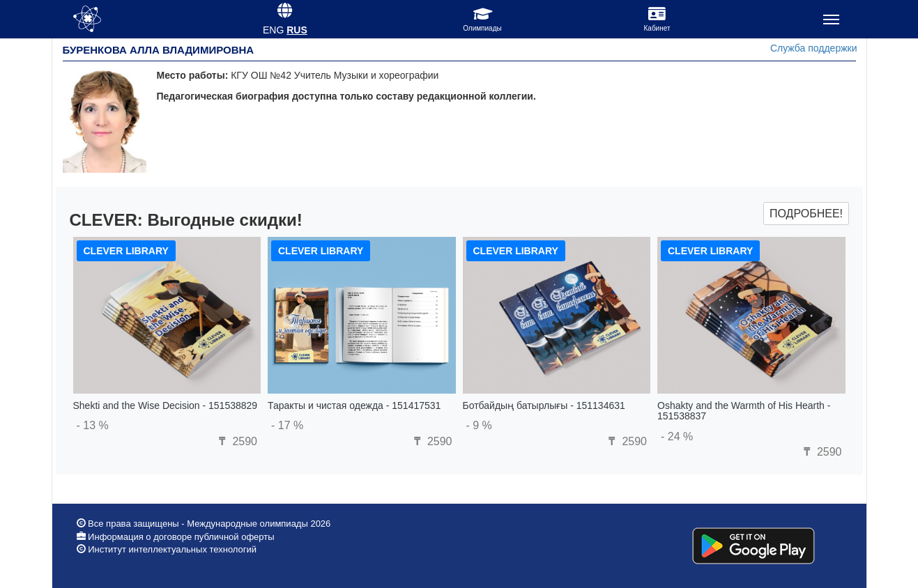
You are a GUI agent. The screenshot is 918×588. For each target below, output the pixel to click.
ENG (273, 30)
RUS (297, 30)
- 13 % (93, 425)
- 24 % (677, 436)
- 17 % (287, 425)
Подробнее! (806, 214)
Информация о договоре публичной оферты (180, 537)
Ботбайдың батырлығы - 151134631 (544, 405)
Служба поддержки (814, 48)
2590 (236, 441)
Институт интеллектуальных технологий (172, 549)
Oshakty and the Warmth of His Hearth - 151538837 (744, 411)
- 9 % (479, 425)
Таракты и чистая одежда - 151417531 (354, 405)
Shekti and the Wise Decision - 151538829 (166, 405)
